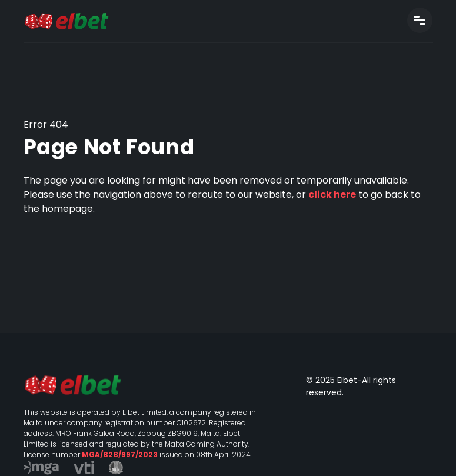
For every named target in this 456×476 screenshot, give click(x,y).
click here (332, 194)
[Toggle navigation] (420, 20)
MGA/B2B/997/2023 (120, 455)
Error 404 (46, 124)
